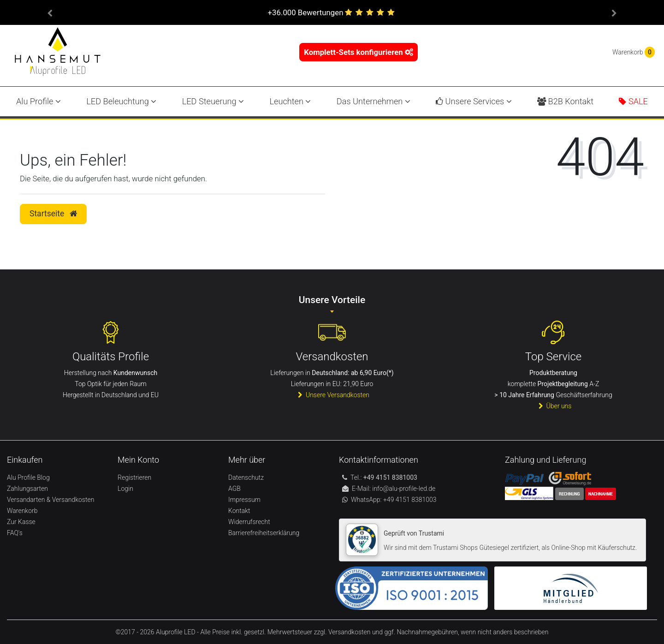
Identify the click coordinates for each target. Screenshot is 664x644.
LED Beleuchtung (121, 101)
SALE (633, 101)
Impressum (244, 500)
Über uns (554, 406)
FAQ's (15, 533)
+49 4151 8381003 (409, 500)
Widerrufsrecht (249, 522)
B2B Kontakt (565, 101)
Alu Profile (39, 101)
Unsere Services (474, 101)
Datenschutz (246, 477)
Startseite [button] (53, 214)
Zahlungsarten (27, 489)
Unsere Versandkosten (332, 395)
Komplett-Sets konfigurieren (359, 52)
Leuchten (290, 101)
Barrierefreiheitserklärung (264, 533)
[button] (50, 12)
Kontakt (239, 511)
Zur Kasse (21, 522)
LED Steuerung (213, 101)
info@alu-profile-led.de (404, 489)
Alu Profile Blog (28, 477)
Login (125, 489)
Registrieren (134, 477)
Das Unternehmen (373, 101)
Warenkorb (22, 511)
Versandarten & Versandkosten (50, 500)
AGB (234, 489)
